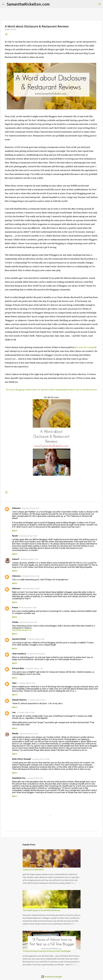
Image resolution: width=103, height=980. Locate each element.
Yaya (14, 683)
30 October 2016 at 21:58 (28, 622)
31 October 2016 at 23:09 (25, 712)
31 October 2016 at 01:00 (36, 639)
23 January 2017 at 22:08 (41, 759)
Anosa (15, 607)
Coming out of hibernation (33, 870)
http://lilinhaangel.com (22, 630)
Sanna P (16, 559)
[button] (6, 34)
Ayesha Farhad (19, 639)
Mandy (15, 733)
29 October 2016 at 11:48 (30, 576)
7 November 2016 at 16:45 (28, 734)
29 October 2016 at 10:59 (28, 536)
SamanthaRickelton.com (28, 4)
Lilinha (15, 622)
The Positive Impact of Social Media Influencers (41, 910)
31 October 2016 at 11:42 (34, 668)
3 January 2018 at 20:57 (35, 778)
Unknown (16, 508)
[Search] (53, 4)
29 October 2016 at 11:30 (29, 559)
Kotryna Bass (18, 668)
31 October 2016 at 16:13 (36, 700)
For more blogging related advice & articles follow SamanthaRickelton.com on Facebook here (51, 390)
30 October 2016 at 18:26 (28, 608)
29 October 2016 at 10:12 (30, 508)
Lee (14, 712)
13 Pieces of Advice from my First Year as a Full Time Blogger (47, 951)
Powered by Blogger (52, 977)
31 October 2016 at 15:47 (26, 683)
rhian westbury (19, 654)
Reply (15, 531)
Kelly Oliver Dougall (21, 759)
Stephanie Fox (19, 778)
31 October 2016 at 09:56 (36, 654)
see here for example (85, 347)
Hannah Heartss (19, 700)
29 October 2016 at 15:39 (30, 589)
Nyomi (15, 536)
